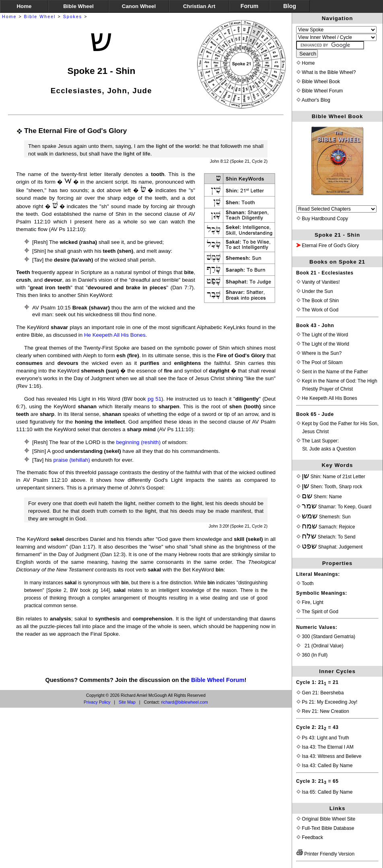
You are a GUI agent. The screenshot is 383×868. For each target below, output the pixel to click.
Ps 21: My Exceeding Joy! (327, 702)
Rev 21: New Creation (323, 711)
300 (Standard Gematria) (326, 637)
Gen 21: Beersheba (320, 693)
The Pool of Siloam (320, 362)
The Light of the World (323, 344)
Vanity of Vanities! (318, 282)
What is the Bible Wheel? (326, 72)
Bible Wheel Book (318, 82)
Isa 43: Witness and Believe (329, 756)
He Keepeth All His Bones (115, 335)
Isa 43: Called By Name (324, 766)
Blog (290, 6)
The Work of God (317, 310)
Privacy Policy (97, 702)
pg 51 (154, 399)
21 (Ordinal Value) (320, 646)
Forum (249, 6)
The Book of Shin (318, 301)
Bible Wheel (40, 16)
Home (9, 16)
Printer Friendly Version (325, 854)
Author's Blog (313, 100)
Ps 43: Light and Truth (323, 738)
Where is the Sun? (319, 353)
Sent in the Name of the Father (332, 372)
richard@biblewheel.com (184, 702)
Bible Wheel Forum (218, 680)
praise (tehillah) (72, 460)
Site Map (127, 702)
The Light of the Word (322, 335)
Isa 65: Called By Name (324, 792)
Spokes (73, 16)
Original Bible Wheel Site (326, 819)
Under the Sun (315, 291)
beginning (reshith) (138, 442)
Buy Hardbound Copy (322, 219)
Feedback (310, 837)
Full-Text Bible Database (325, 828)
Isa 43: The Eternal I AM (325, 747)
